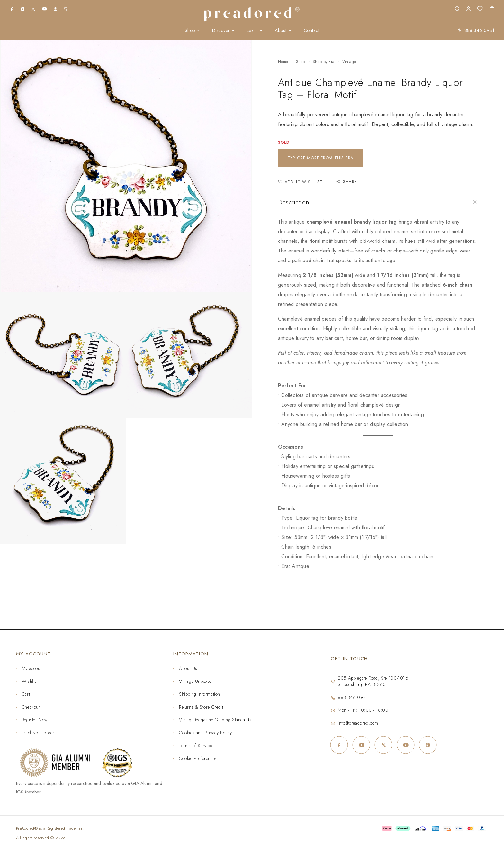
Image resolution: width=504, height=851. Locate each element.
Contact (311, 30)
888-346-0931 (479, 30)
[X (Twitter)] (33, 9)
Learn (252, 30)
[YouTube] (44, 9)
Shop (190, 30)
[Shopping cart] (492, 10)
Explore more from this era (321, 158)
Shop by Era (324, 62)
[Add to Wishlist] (300, 182)
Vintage (349, 62)
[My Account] (468, 9)
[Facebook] (12, 9)
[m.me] (66, 9)
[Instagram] (23, 9)
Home (283, 62)
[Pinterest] (55, 9)
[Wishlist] (480, 10)
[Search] (457, 9)
